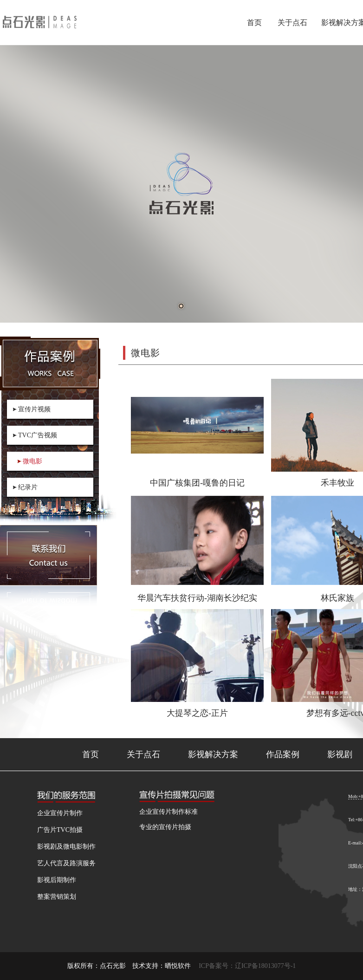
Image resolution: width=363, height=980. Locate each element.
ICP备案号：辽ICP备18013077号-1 (247, 966)
